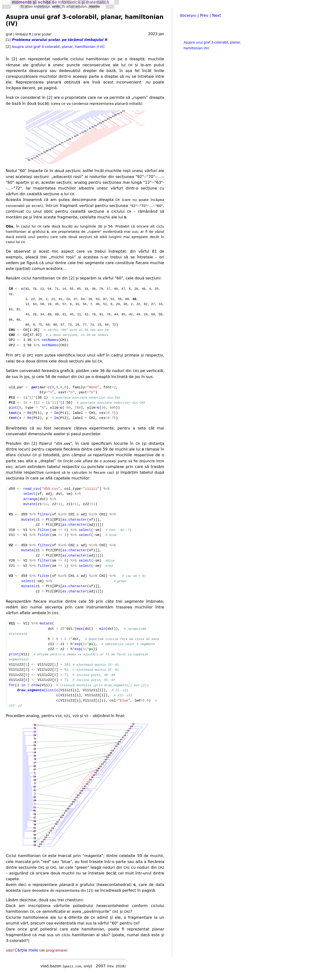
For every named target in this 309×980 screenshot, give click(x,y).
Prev (204, 15)
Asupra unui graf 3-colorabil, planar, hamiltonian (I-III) (58, 47)
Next (216, 15)
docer (188, 15)
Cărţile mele (26, 955)
